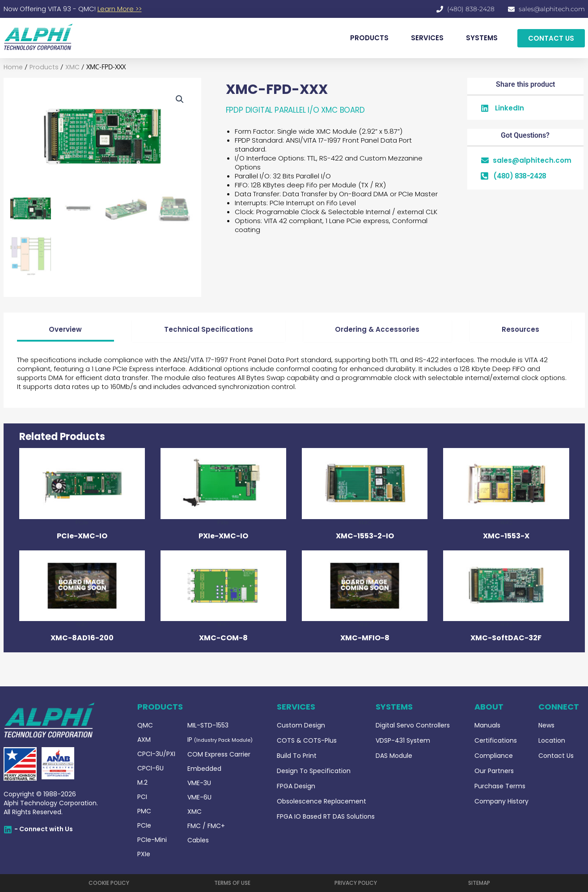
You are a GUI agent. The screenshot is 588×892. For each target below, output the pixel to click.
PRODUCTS (369, 38)
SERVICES (427, 38)
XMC (68, 67)
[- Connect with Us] (8, 830)
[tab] (66, 331)
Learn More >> (120, 9)
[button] (180, 100)
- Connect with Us (44, 829)
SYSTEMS (482, 38)
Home (13, 67)
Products (42, 67)
